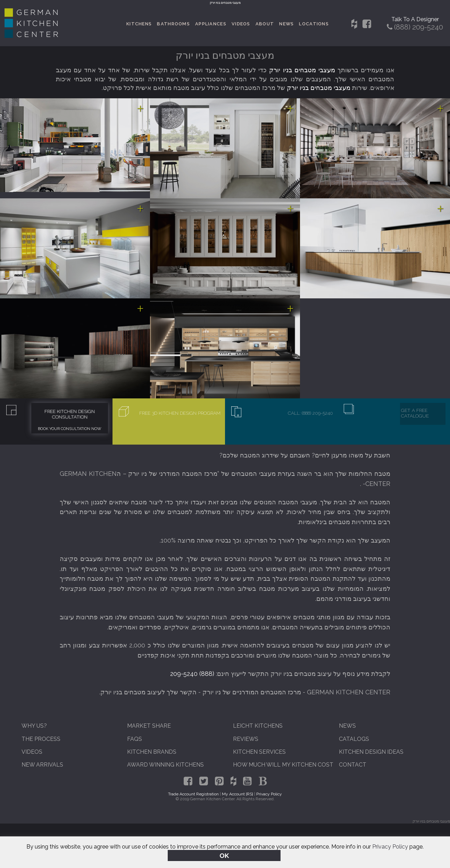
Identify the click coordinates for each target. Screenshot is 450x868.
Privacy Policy (390, 847)
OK (224, 855)
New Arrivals (42, 765)
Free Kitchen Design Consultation (70, 414)
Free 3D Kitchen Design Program (180, 413)
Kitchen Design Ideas (371, 752)
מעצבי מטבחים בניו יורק (302, 70)
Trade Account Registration (193, 794)
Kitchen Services (259, 752)
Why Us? (34, 726)
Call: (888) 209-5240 (310, 413)
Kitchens (139, 24)
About (265, 24)
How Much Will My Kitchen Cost (283, 765)
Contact (353, 765)
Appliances (211, 24)
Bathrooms (173, 24)
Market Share (149, 726)
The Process (41, 739)
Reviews (246, 739)
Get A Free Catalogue (415, 413)
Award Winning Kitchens (165, 765)
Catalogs (354, 739)
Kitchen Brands (152, 752)
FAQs (135, 739)
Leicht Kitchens (258, 726)
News (286, 24)
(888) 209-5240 (192, 674)
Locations (314, 24)
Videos (241, 24)
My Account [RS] (237, 794)
